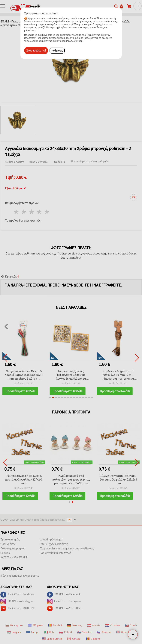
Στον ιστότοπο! (36, 50)
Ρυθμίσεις (57, 51)
